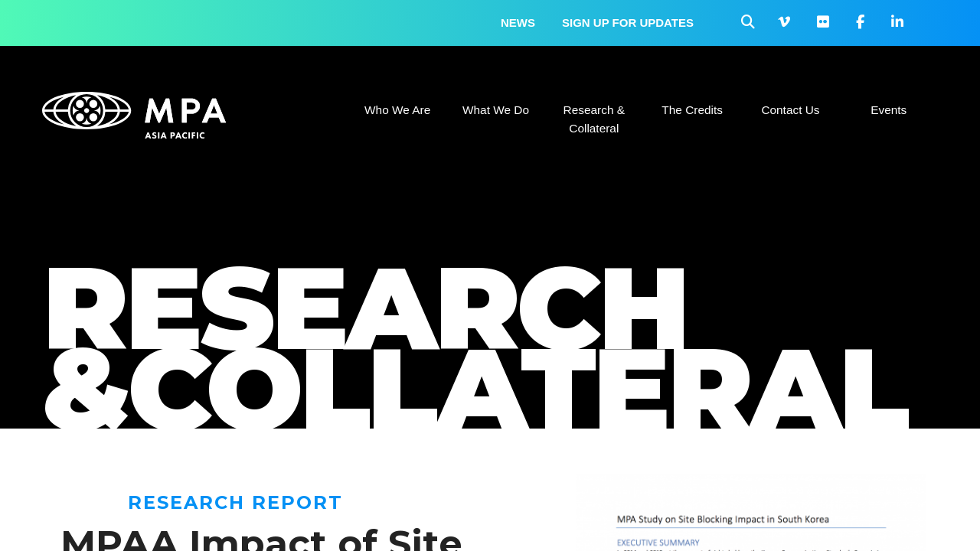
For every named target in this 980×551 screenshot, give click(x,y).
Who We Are (397, 110)
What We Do (496, 110)
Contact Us (790, 110)
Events (889, 110)
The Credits (692, 110)
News (518, 23)
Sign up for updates (628, 23)
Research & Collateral (594, 119)
